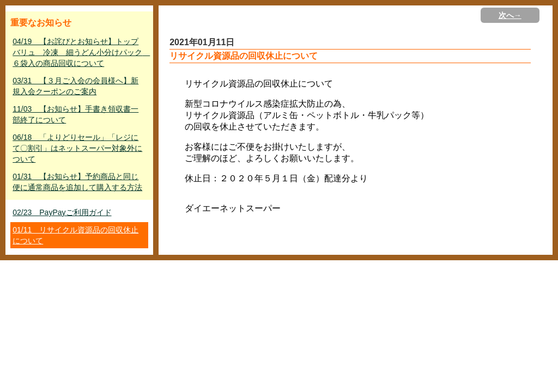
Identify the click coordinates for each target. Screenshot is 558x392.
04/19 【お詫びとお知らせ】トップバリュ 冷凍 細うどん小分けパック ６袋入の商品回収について (80, 52)
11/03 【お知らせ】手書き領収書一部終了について (75, 114)
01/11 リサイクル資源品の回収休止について (75, 235)
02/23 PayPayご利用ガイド (62, 212)
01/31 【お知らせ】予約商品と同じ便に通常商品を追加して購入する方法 (77, 182)
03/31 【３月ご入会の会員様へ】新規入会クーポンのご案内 (75, 86)
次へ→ (510, 15)
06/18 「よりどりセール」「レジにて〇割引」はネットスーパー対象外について (77, 148)
